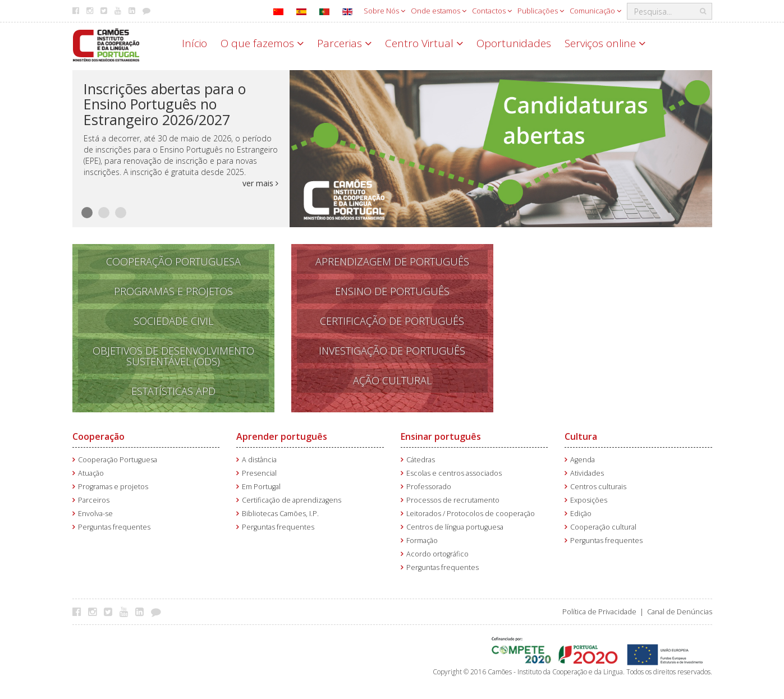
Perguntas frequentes (114, 527)
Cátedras (421, 460)
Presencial (259, 473)
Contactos (492, 11)
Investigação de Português (392, 351)
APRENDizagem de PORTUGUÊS (392, 261)
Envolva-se (95, 514)
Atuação (91, 473)
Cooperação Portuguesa (173, 261)
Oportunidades (514, 43)
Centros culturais (598, 487)
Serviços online (605, 43)
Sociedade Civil (173, 321)
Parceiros (94, 500)
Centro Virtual (424, 43)
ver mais (260, 183)
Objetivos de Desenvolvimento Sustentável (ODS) (173, 356)
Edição (581, 514)
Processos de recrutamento (453, 500)
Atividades (587, 473)
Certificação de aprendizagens (292, 500)
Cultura (581, 436)
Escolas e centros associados (454, 473)
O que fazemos (262, 43)
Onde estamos (439, 11)
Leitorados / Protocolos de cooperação (471, 514)
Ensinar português (441, 436)
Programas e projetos (113, 487)
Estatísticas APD (173, 391)
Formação (422, 541)
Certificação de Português (392, 321)
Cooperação (98, 436)
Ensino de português (392, 291)
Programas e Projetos (173, 291)
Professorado (429, 487)
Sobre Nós (384, 11)
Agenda (583, 460)
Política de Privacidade (599, 612)
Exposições (589, 500)
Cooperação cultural (603, 527)
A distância (259, 460)
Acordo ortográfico (437, 554)
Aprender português (282, 436)
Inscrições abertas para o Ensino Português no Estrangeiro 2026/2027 (165, 104)
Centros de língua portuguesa (455, 527)
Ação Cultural (392, 380)
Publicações (541, 11)
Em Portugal (261, 487)
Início (194, 43)
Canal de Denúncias (680, 612)
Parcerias (344, 43)
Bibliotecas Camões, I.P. (280, 514)
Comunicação (595, 11)
